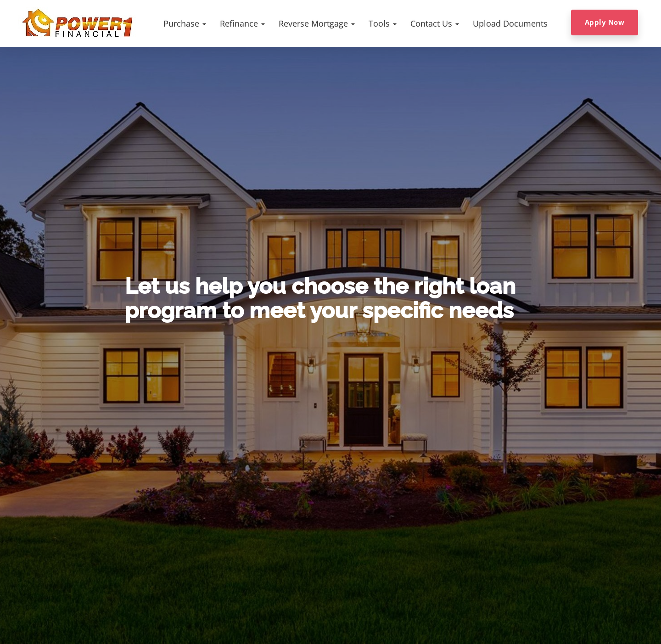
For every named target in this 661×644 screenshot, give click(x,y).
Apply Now (605, 22)
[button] (185, 23)
